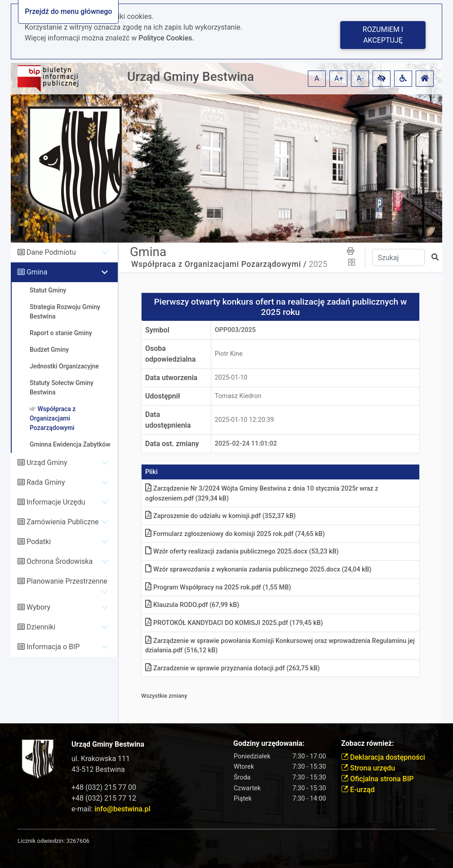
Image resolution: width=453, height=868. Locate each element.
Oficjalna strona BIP (377, 779)
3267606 (78, 841)
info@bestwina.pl (122, 809)
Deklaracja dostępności (383, 757)
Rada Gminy (46, 482)
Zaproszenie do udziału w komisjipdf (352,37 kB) (220, 516)
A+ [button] (339, 78)
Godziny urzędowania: (269, 743)
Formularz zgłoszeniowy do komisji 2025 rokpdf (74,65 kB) (235, 534)
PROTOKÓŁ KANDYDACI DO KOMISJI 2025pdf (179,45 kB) (234, 623)
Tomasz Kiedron (238, 396)
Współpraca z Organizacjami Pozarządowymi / (219, 264)
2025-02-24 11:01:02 (246, 444)
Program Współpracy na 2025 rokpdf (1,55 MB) (218, 587)
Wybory (38, 607)
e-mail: (111, 809)
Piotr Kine (229, 354)
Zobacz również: (368, 743)
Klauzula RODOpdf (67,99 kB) (192, 605)
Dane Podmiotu (51, 252)
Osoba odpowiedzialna (170, 354)
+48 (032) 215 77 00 (104, 787)
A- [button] (360, 78)
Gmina (37, 272)
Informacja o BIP (53, 647)
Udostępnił (163, 396)
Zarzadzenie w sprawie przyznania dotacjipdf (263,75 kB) (233, 668)
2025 (318, 264)
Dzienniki (41, 627)
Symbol (157, 330)
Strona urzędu (368, 768)
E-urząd (358, 790)
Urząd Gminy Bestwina (191, 77)
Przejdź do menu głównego (68, 11)
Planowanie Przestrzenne (67, 581)
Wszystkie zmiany (164, 696)
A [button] (317, 78)
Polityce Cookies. (166, 38)
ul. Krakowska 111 (101, 759)
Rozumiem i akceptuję (383, 35)
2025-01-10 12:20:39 (244, 420)
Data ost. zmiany (172, 444)
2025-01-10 (231, 378)
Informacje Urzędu (56, 502)
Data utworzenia (171, 378)
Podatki (39, 542)
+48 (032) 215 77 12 (104, 798)
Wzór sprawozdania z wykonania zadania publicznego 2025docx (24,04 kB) (258, 569)
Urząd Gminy (47, 463)
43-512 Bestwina (98, 769)
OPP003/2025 (235, 330)
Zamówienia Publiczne (63, 522)
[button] (382, 79)
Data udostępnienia (168, 420)
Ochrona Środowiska (60, 561)
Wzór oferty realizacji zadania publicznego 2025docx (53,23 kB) (242, 551)
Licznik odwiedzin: (41, 841)
